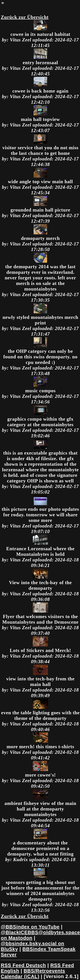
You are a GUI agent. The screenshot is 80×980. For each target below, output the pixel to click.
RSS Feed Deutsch (23, 965)
